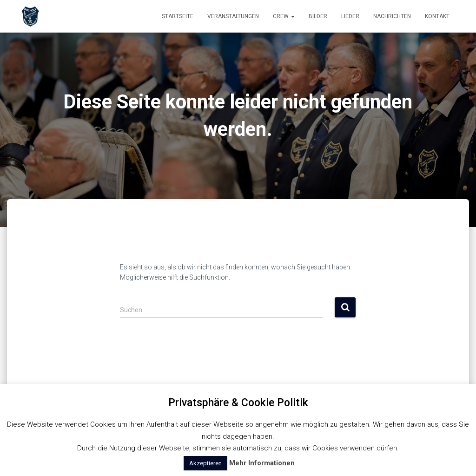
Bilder (318, 16)
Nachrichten (392, 16)
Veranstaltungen (233, 16)
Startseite (178, 16)
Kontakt (437, 16)
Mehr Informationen (262, 463)
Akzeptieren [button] (205, 463)
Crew (284, 16)
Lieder (350, 16)
